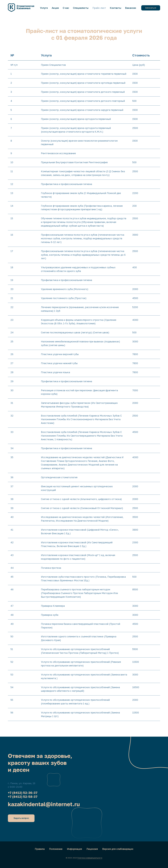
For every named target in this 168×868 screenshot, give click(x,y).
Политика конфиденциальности (90, 858)
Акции (55, 8)
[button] (151, 8)
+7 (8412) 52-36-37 (23, 793)
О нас (66, 8)
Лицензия (92, 849)
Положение (56, 849)
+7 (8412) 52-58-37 (23, 797)
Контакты (115, 8)
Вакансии (131, 8)
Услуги (44, 8)
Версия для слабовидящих (118, 849)
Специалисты (81, 8)
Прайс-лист (99, 8)
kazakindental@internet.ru (44, 804)
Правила (40, 849)
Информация (74, 849)
